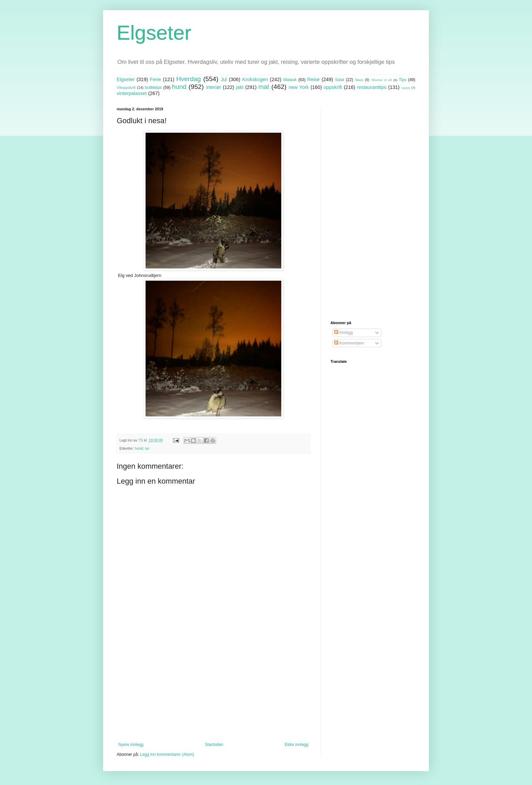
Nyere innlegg (131, 745)
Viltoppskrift (126, 88)
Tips (402, 80)
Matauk (290, 80)
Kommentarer (349, 343)
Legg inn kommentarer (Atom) (167, 754)
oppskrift (333, 87)
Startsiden (214, 745)
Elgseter (154, 33)
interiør (214, 87)
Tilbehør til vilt (381, 80)
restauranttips (372, 87)
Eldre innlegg (297, 745)
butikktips (153, 88)
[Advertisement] (213, 686)
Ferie (156, 79)
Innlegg (344, 333)
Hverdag (188, 79)
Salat (339, 80)
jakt (240, 87)
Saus (359, 80)
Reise (314, 79)
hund (179, 87)
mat (264, 87)
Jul (224, 79)
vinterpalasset (132, 93)
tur (147, 448)
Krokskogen (255, 79)
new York (299, 87)
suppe (405, 88)
